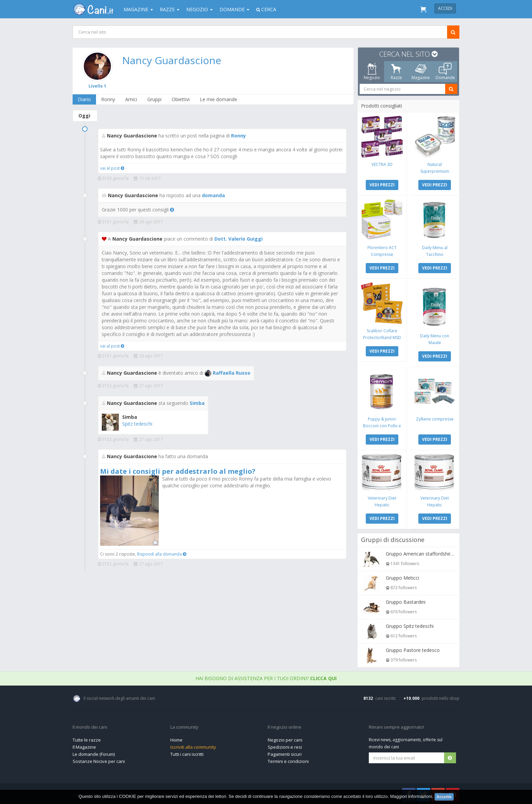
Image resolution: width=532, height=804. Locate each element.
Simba (197, 403)
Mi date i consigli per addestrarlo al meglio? (178, 471)
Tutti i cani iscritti (187, 752)
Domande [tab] (445, 72)
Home (176, 738)
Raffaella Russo (227, 373)
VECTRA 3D (382, 164)
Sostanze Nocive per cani (99, 760)
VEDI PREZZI (382, 184)
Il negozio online (284, 726)
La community (184, 726)
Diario (85, 99)
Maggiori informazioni (411, 796)
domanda (213, 195)
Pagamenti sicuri (285, 752)
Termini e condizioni (288, 760)
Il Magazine (84, 745)
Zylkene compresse (434, 418)
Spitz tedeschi (137, 424)
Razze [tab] (396, 72)
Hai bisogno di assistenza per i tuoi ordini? (266, 677)
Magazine (138, 9)
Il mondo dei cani (90, 726)
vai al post (112, 168)
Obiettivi (181, 99)
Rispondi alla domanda (162, 554)
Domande (234, 9)
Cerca (266, 9)
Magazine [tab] (421, 72)
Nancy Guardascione (172, 60)
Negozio (199, 9)
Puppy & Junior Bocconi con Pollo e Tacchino (382, 424)
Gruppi (155, 99)
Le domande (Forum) (94, 752)
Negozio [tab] (372, 72)
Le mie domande (219, 99)
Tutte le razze (87, 738)
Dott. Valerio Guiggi (239, 239)
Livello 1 (98, 86)
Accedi (445, 8)
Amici (131, 99)
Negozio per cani (285, 738)
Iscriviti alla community (193, 745)
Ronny (108, 99)
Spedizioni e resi (285, 745)
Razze (170, 9)
